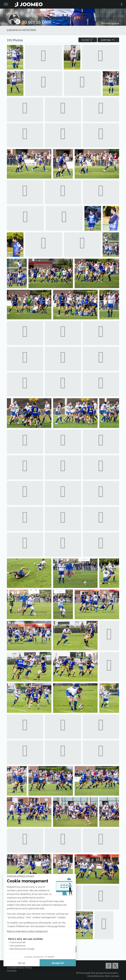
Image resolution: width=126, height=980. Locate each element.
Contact (12, 970)
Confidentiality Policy (19, 967)
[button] (9, 962)
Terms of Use (14, 964)
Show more (63, 949)
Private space (110, 23)
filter (88, 40)
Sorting (108, 40)
